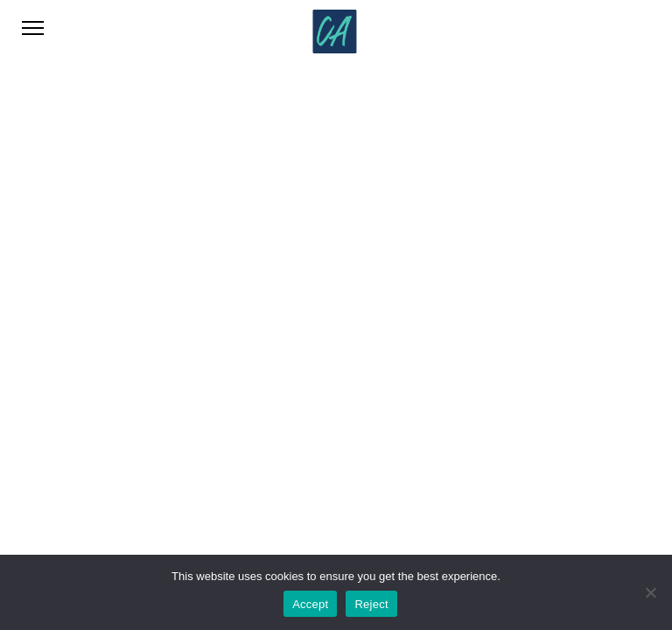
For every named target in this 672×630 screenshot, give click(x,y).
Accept (310, 604)
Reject (371, 604)
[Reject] (650, 592)
